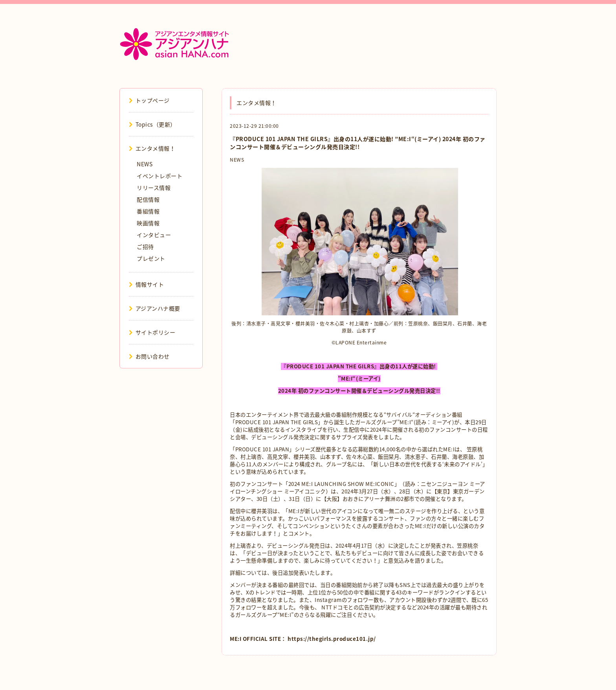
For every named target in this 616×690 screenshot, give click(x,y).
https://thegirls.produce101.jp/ (332, 639)
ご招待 (145, 247)
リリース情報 (154, 188)
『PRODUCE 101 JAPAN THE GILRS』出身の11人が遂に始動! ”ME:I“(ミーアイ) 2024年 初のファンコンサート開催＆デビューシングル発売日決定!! (358, 143)
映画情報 (148, 223)
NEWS (237, 160)
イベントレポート (159, 176)
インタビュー (154, 235)
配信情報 (148, 199)
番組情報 (148, 211)
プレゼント (151, 258)
